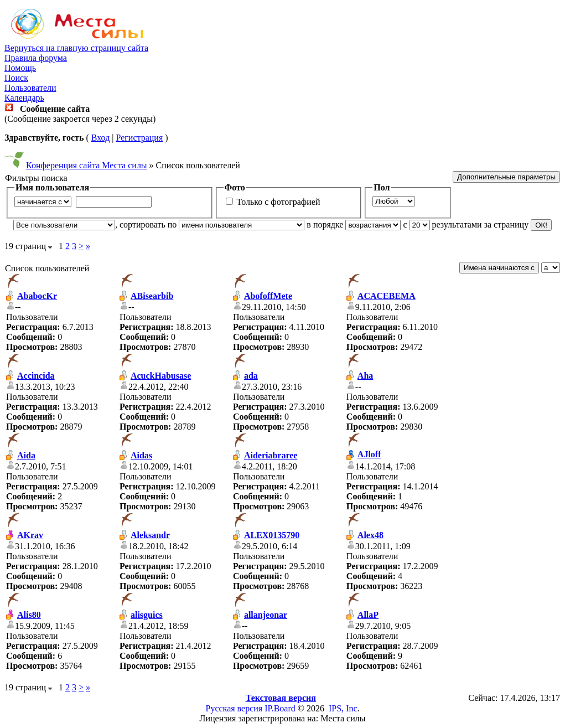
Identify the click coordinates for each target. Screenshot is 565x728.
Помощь (20, 68)
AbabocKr (37, 296)
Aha (365, 376)
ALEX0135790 (272, 535)
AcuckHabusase (161, 376)
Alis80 (29, 615)
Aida (26, 455)
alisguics (147, 615)
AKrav (30, 535)
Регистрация (139, 138)
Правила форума (36, 58)
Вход (101, 138)
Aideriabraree (271, 455)
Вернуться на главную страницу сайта (76, 48)
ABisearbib (152, 296)
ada (251, 376)
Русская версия (234, 708)
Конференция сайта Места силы (87, 165)
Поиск (16, 78)
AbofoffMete (268, 296)
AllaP (368, 615)
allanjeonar (266, 615)
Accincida (36, 376)
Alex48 (370, 535)
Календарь (24, 98)
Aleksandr (150, 535)
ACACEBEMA (387, 296)
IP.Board (280, 708)
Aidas (141, 455)
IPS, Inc (343, 708)
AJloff (369, 454)
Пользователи (30, 88)
